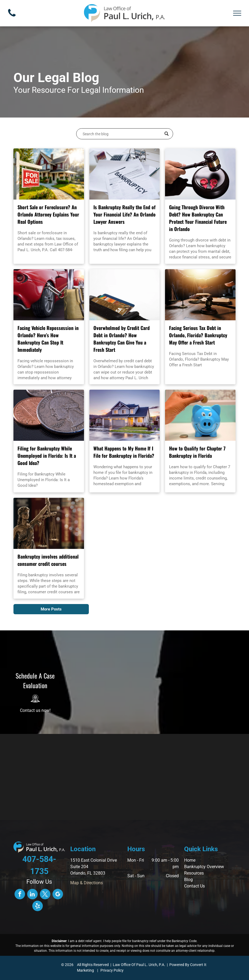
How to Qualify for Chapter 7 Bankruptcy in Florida (197, 452)
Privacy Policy (112, 970)
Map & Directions (87, 883)
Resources (194, 873)
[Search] (125, 134)
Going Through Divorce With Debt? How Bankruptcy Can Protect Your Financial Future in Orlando (198, 218)
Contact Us (194, 886)
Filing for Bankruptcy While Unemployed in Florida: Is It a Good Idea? (47, 456)
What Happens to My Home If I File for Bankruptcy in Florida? (124, 452)
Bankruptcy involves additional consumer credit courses (48, 560)
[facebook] (20, 895)
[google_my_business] (58, 895)
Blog (188, 880)
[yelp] (38, 907)
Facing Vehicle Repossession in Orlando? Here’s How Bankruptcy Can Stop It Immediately (48, 339)
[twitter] (45, 895)
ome (191, 860)
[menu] (237, 13)
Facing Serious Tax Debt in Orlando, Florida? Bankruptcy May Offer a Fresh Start (198, 335)
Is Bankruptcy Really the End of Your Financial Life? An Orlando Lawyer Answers (125, 214)
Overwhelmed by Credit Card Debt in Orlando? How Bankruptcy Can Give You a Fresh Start (122, 339)
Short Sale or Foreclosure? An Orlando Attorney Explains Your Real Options (48, 214)
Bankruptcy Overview (204, 867)
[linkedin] (32, 895)
